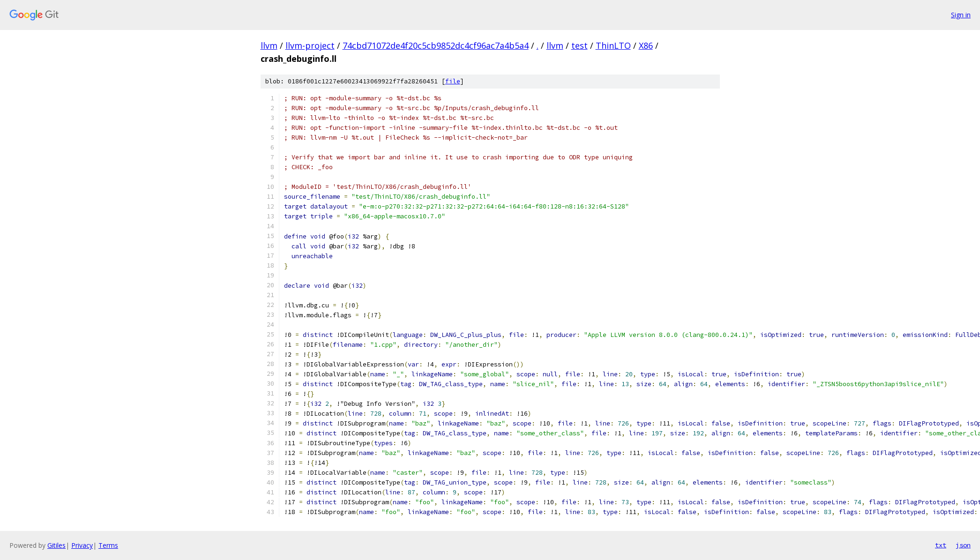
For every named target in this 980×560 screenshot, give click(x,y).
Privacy (82, 545)
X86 (646, 45)
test (580, 45)
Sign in (961, 15)
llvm (269, 45)
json (963, 545)
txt (941, 545)
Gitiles (56, 545)
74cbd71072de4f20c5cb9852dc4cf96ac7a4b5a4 (436, 45)
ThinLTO (613, 45)
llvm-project (310, 45)
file (453, 81)
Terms (108, 545)
